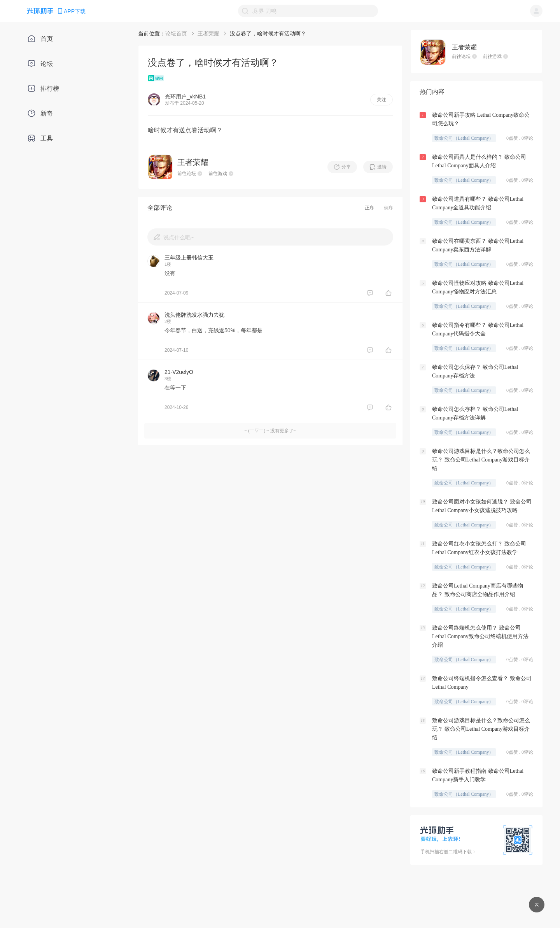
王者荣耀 (208, 33)
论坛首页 (176, 33)
